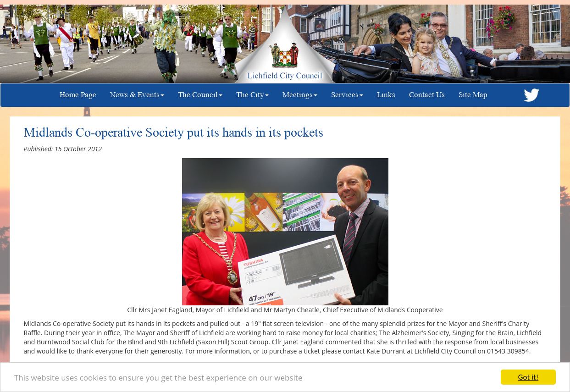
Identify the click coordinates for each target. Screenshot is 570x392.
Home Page (78, 95)
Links (386, 95)
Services (347, 95)
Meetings (300, 95)
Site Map (473, 95)
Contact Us (427, 95)
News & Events (137, 95)
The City (252, 95)
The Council (200, 95)
